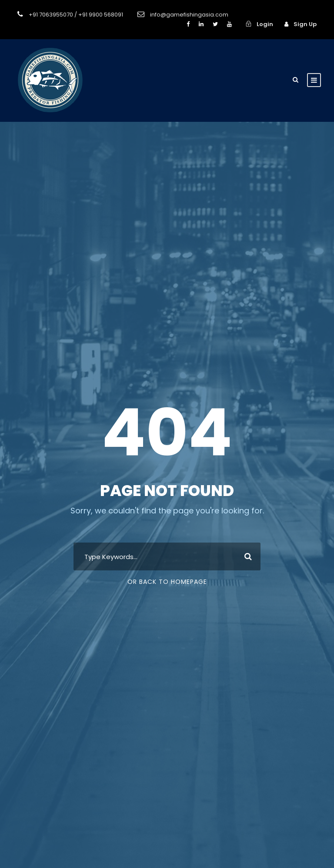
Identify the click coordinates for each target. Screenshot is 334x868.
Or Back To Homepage (167, 582)
